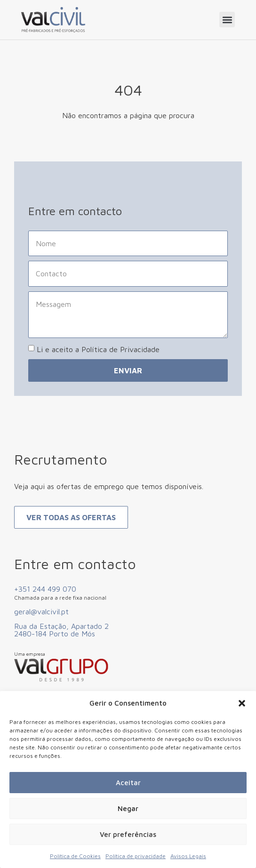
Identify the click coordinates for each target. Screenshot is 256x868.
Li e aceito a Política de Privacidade (98, 349)
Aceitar (128, 783)
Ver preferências (128, 834)
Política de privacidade (136, 856)
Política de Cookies (75, 856)
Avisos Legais (188, 856)
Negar (128, 808)
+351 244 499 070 (45, 589)
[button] (242, 703)
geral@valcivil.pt (41, 611)
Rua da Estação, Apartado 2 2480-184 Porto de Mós (61, 630)
